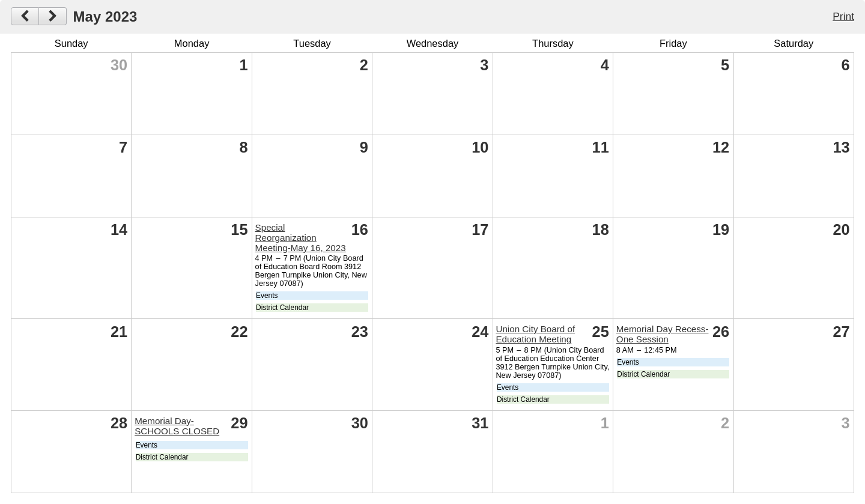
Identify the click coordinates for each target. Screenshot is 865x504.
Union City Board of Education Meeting (535, 334)
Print (843, 16)
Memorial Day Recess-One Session (663, 334)
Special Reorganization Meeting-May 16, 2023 (301, 238)
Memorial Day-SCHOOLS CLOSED (177, 426)
